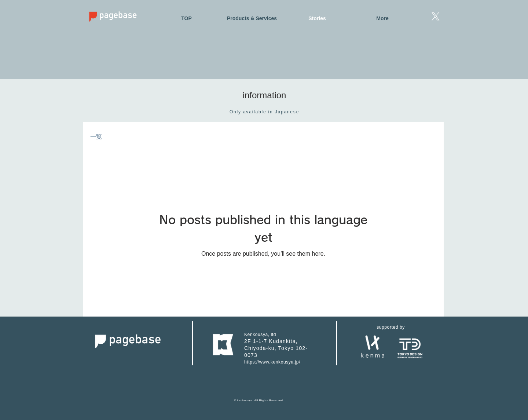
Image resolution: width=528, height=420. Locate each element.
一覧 (96, 137)
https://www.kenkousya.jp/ (272, 362)
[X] (436, 17)
